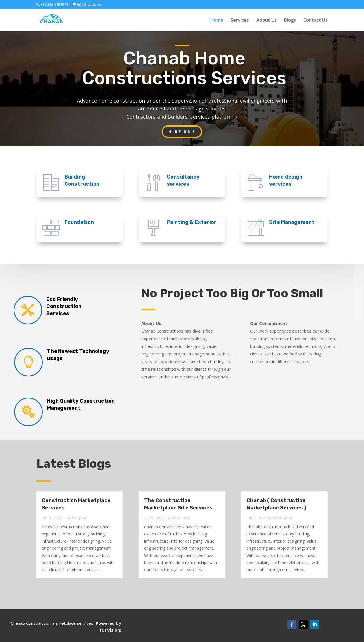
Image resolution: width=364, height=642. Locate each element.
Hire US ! (182, 132)
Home (217, 21)
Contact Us (315, 21)
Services (240, 21)
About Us (266, 21)
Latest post (77, 518)
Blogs (290, 21)
